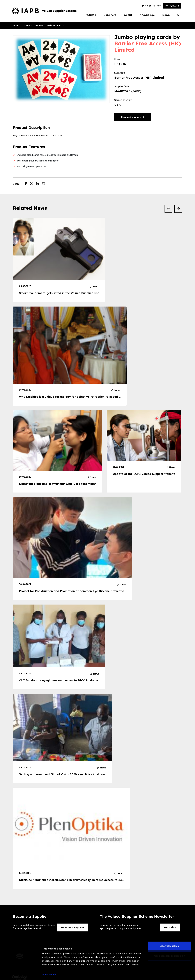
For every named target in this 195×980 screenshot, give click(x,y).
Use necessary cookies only (170, 952)
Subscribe (170, 927)
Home (16, 25)
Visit (172, 6)
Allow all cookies (170, 942)
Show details (49, 971)
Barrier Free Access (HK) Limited (148, 47)
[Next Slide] (178, 209)
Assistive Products (56, 25)
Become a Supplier (72, 927)
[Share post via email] (45, 184)
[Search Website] (178, 15)
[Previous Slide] (168, 209)
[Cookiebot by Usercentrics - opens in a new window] (20, 974)
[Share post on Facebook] (27, 184)
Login (157, 6)
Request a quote (133, 117)
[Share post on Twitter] (33, 184)
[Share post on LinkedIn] (39, 184)
